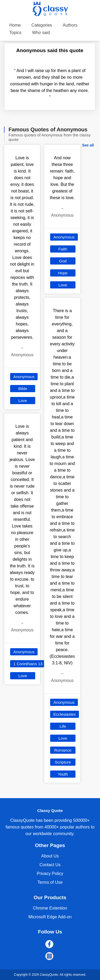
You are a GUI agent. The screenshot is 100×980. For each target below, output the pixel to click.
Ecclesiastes (64, 714)
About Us (50, 856)
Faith (63, 249)
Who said (41, 33)
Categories (42, 25)
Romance (63, 750)
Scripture (63, 762)
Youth (63, 774)
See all (88, 145)
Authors (70, 25)
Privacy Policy (50, 874)
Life (63, 726)
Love (23, 401)
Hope (63, 273)
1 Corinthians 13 (28, 664)
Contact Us (50, 865)
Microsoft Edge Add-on (50, 917)
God (63, 261)
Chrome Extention (50, 908)
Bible (23, 389)
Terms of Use (50, 882)
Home (15, 25)
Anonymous (24, 377)
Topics (15, 33)
